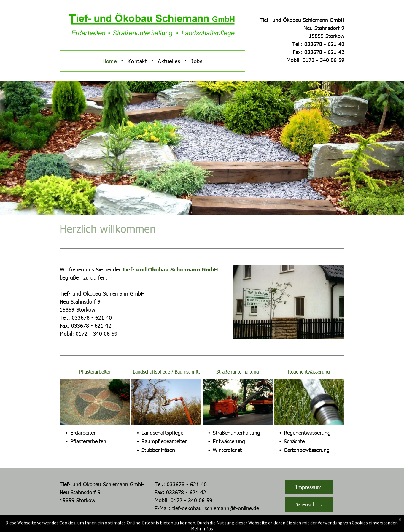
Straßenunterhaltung (238, 372)
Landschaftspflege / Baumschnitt (166, 372)
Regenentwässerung (309, 372)
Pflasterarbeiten (95, 372)
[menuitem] (110, 61)
